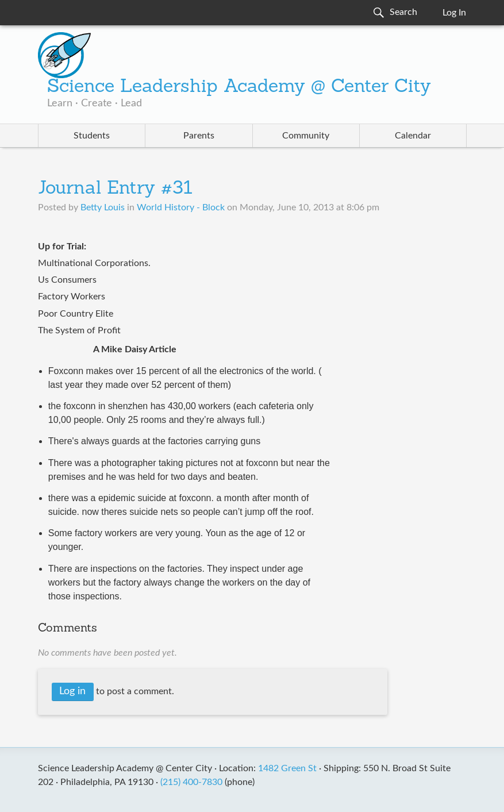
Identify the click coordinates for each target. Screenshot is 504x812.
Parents (199, 136)
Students (92, 136)
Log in (72, 691)
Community (306, 136)
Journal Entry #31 (115, 189)
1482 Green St (287, 768)
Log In (454, 13)
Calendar (413, 136)
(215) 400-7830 (191, 782)
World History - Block (181, 207)
